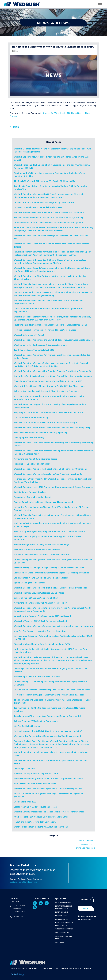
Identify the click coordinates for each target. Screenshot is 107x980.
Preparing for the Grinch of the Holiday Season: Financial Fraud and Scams (49, 412)
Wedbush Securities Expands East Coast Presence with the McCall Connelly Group (52, 428)
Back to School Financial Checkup (30, 492)
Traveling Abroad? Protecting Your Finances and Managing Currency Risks (48, 716)
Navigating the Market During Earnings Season (36, 459)
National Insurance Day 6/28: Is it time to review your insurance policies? (48, 731)
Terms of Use (66, 968)
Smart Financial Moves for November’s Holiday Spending (40, 432)
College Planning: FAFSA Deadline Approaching (36, 721)
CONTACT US (86, 900)
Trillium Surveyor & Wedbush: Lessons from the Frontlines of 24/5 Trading (48, 217)
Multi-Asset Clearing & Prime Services (64, 924)
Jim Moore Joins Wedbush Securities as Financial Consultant (42, 555)
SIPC (90, 968)
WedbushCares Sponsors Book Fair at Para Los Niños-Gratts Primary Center (49, 812)
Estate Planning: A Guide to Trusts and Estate (35, 807)
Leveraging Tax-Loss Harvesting (29, 438)
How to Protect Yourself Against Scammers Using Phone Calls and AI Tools (49, 695)
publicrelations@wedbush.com (24, 882)
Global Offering (62, 919)
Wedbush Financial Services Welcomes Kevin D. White (39, 593)
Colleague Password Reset (64, 937)
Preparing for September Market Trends (33, 497)
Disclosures (47, 968)
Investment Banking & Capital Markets (64, 907)
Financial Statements (19, 968)
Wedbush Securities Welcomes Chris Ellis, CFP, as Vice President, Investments (50, 588)
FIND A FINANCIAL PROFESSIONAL (87, 918)
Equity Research (62, 912)
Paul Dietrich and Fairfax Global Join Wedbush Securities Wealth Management (50, 325)
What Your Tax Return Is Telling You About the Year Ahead (41, 827)
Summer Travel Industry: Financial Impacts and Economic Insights (45, 502)
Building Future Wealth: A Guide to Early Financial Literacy (41, 578)
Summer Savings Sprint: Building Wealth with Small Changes (42, 545)
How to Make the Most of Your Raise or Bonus (35, 784)
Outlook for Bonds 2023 (25, 802)
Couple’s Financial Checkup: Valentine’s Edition (36, 598)
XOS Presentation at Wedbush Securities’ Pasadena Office (41, 817)
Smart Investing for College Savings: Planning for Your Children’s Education (49, 568)
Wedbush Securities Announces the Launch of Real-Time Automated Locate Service (53, 340)
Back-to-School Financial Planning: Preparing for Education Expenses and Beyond (52, 690)
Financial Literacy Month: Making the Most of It (36, 774)
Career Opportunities (64, 929)
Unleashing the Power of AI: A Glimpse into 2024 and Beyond (42, 616)
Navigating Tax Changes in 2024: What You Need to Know (41, 603)
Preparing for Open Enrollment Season (32, 464)
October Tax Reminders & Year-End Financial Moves (38, 207)
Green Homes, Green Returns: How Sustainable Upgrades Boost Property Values (52, 573)
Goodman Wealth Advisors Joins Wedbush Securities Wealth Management (48, 222)
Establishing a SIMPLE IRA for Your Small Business (37, 677)
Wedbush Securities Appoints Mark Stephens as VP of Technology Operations (50, 469)
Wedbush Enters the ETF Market (29, 335)
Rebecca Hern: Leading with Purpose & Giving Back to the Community (47, 391)
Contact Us (60, 942)
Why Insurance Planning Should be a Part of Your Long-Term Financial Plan (49, 778)
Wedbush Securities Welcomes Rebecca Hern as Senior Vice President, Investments (53, 626)
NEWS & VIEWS (53, 23)
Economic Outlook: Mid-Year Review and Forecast (37, 550)
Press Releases (87, 844)
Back (14, 127)
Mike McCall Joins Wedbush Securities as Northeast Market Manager (46, 422)
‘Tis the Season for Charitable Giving (31, 417)
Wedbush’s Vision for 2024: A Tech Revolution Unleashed (40, 621)
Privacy (57, 968)
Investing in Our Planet (25, 768)
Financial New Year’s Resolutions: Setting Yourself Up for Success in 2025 (48, 381)
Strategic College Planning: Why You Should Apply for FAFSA (42, 644)
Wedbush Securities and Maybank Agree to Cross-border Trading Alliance (48, 789)
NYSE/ (82, 968)
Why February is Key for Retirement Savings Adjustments (41, 345)
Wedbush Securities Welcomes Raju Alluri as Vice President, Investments (48, 474)
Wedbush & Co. (35, 968)
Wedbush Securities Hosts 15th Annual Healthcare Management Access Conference (53, 487)
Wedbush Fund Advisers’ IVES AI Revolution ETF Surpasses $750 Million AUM (49, 212)
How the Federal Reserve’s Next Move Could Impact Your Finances (45, 330)
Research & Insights (85, 841)
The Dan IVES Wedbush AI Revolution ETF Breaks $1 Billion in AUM (45, 181)
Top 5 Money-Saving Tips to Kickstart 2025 (34, 350)
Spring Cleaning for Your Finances (30, 583)
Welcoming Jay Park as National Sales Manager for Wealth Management (48, 736)
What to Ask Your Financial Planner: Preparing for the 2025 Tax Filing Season (50, 386)
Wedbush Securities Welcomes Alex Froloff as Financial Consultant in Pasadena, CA (53, 371)
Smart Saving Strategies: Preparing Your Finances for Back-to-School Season (50, 531)
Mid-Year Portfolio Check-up (27, 726)
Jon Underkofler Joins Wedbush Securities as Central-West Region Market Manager (53, 376)
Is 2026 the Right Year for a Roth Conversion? (35, 822)
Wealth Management (63, 902)
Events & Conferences (85, 848)
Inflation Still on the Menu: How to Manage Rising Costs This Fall (44, 202)
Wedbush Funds (61, 916)
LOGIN (86, 909)
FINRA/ (86, 968)
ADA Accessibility (62, 932)
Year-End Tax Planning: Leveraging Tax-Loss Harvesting (40, 631)
